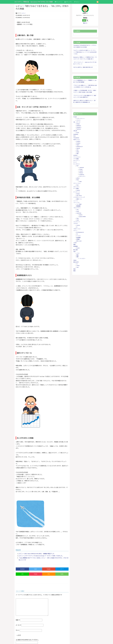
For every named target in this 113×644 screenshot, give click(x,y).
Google (75, 117)
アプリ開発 (76, 159)
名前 (18, 620)
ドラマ (78, 253)
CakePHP (82, 168)
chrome (78, 225)
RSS (49, 574)
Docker (78, 248)
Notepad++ (79, 127)
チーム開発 (76, 189)
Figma (78, 145)
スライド (78, 120)
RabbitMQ (76, 134)
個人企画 (75, 250)
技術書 (78, 239)
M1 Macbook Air (80, 232)
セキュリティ (68, 2)
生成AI (75, 260)
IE (77, 227)
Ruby (78, 180)
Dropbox (78, 141)
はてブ (62, 569)
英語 (74, 269)
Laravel (81, 171)
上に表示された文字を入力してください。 (27, 640)
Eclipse (78, 124)
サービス (78, 236)
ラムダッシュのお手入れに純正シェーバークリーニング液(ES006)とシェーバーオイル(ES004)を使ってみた (85, 52)
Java (77, 267)
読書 (77, 257)
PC (77, 234)
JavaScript (79, 213)
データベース (77, 192)
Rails (80, 182)
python (78, 178)
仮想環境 (75, 246)
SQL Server (79, 196)
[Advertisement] (85, 287)
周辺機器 (78, 238)
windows (75, 155)
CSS (77, 210)
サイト (18, 630)
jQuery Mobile (82, 217)
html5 (78, 211)
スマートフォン (77, 183)
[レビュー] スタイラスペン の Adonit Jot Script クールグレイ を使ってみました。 (41, 556)
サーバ (75, 162)
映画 (77, 255)
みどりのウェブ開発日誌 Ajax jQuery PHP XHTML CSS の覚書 (34, 2)
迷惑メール (79, 199)
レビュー (77, 2)
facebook (22, 569)
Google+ (49, 569)
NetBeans (79, 126)
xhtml (78, 220)
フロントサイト (77, 208)
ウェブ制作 (79, 204)
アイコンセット (77, 157)
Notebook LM (79, 147)
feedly (62, 574)
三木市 (75, 243)
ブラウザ (75, 224)
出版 (77, 154)
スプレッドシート (80, 119)
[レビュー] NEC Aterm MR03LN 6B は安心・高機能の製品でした (36, 554)
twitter (78, 152)
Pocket (36, 574)
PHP (77, 166)
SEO (77, 150)
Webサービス (77, 140)
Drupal (81, 169)
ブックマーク (77, 222)
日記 (74, 252)
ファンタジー (82, 259)
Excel (78, 133)
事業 (74, 245)
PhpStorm (79, 129)
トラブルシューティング (79, 197)
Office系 (75, 131)
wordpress (82, 175)
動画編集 (78, 206)
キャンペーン (59, 2)
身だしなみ (79, 241)
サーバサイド (77, 164)
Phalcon (81, 173)
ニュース (75, 201)
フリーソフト (77, 203)
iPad (77, 185)
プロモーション (77, 229)
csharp (78, 266)
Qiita (84, 20)
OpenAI (78, 148)
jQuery (81, 215)
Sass (78, 218)
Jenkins (78, 190)
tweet (36, 569)
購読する (85, 23)
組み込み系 (76, 262)
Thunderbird (76, 138)
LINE (22, 574)
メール (18, 625)
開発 (74, 271)
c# (77, 264)
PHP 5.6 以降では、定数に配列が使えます (83, 67)
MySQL (78, 194)
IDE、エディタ (77, 122)
